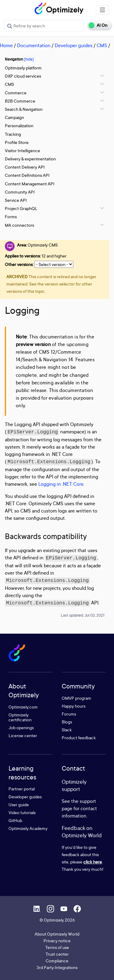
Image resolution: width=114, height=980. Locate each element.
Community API (20, 192)
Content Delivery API (25, 167)
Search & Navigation (24, 109)
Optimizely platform (23, 68)
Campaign (14, 117)
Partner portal (22, 789)
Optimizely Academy (28, 828)
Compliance (57, 961)
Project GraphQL (21, 208)
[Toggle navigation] (102, 10)
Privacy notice (57, 941)
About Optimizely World (57, 934)
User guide (19, 805)
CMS (102, 45)
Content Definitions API (27, 175)
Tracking (13, 134)
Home (6, 45)
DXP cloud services (23, 76)
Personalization (19, 126)
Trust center (57, 954)
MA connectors (19, 225)
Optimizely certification (20, 717)
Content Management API (30, 184)
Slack (67, 730)
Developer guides (74, 45)
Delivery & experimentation (30, 159)
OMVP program (76, 698)
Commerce (16, 93)
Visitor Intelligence (22, 150)
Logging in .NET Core (61, 484)
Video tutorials (22, 812)
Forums (69, 714)
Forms (11, 217)
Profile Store (17, 142)
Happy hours (74, 706)
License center (23, 735)
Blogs (67, 722)
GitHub (15, 820)
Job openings (21, 728)
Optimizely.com (23, 707)
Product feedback (79, 738)
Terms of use (57, 947)
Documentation (34, 45)
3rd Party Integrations (57, 967)
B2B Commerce (20, 101)
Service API (16, 200)
